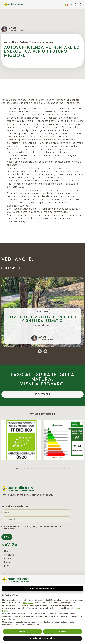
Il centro (9, 559)
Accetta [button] (63, 632)
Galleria (8, 570)
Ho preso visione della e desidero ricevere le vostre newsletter (34, 528)
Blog (7, 566)
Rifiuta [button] (22, 632)
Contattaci (10, 573)
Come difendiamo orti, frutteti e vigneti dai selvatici (42, 319)
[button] (40, 351)
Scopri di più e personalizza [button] (42, 638)
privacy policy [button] (28, 603)
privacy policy (31, 527)
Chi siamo (9, 555)
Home (8, 551)
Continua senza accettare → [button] (42, 588)
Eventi (8, 562)
